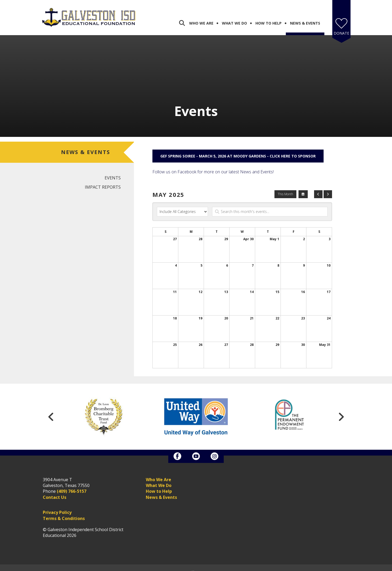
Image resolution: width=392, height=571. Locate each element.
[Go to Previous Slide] (51, 411)
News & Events (305, 17)
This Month (285, 188)
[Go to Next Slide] (341, 411)
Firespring (206, 566)
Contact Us (55, 491)
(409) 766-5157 (72, 485)
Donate (341, 27)
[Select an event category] (182, 206)
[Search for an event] (270, 206)
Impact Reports (103, 181)
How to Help (159, 485)
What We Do (234, 17)
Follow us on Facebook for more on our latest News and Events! (213, 166)
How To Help (269, 17)
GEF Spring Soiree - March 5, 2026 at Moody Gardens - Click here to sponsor (238, 150)
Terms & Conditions (64, 512)
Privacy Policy (57, 506)
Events (113, 172)
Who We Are (201, 17)
